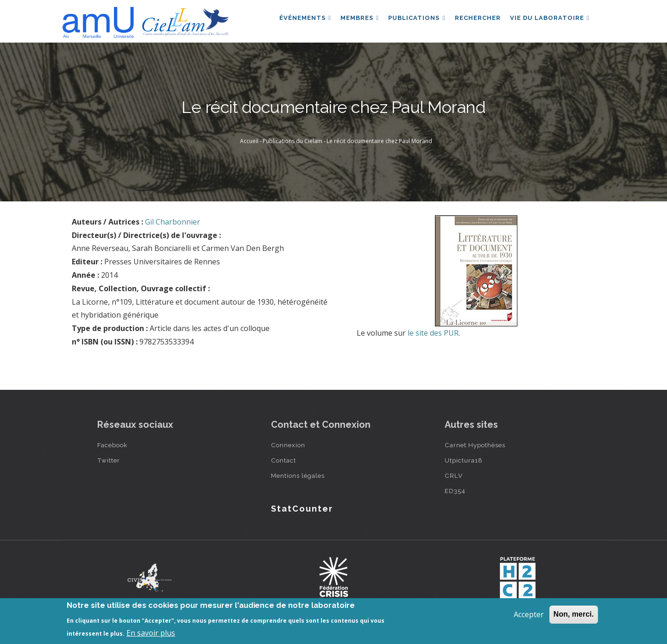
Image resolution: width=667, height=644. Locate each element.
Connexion (288, 445)
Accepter (529, 614)
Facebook (112, 445)
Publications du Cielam (293, 141)
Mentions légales (298, 475)
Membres (354, 20)
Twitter (109, 460)
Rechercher (475, 20)
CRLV (454, 475)
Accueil (249, 141)
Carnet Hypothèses (475, 445)
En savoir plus (151, 633)
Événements (298, 20)
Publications (412, 20)
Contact (283, 460)
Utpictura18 (464, 460)
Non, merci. (574, 614)
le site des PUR (433, 333)
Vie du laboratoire (549, 20)
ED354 (455, 491)
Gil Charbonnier (173, 222)
